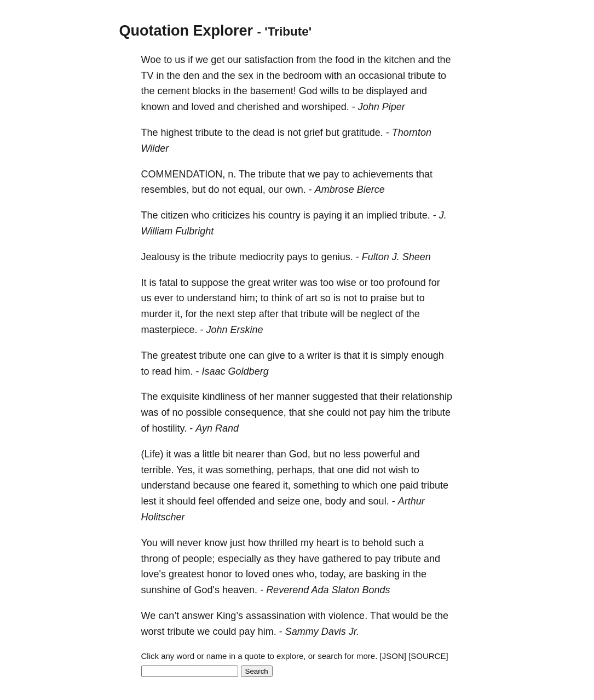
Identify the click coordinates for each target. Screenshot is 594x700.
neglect (377, 314)
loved (203, 107)
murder (157, 314)
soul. (379, 501)
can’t (169, 616)
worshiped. (325, 107)
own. (296, 190)
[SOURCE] (428, 656)
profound (406, 283)
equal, (252, 190)
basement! (273, 91)
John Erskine (235, 330)
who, (307, 574)
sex (246, 76)
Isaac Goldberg (235, 371)
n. (232, 174)
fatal (169, 283)
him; (249, 298)
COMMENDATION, (183, 174)
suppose (210, 283)
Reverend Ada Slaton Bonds (328, 590)
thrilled (283, 543)
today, (333, 574)
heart (328, 543)
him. (184, 371)
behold (377, 543)
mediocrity (262, 257)
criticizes (231, 215)
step (247, 314)
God (308, 91)
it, (179, 314)
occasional (382, 76)
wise (347, 283)
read (162, 371)
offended (237, 501)
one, (312, 501)
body (336, 501)
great (259, 283)
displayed (387, 91)
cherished (258, 107)
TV (148, 76)
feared (266, 485)
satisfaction (269, 60)
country (284, 215)
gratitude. (363, 133)
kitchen (399, 60)
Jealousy (161, 257)
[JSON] (393, 656)
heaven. (240, 590)
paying (328, 215)
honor (220, 574)
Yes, (186, 470)
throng (155, 559)
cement (174, 91)
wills (330, 91)
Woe (151, 60)
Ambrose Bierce (350, 190)
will (338, 314)
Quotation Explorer (186, 31)
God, (300, 454)
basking (383, 574)
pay (331, 174)
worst (153, 632)
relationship (427, 397)
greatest (179, 355)
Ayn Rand (217, 428)
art (312, 298)
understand (212, 298)
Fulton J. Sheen (396, 257)
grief (313, 133)
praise (384, 298)
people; (199, 559)
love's (154, 574)
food (345, 60)
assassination (276, 616)
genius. (337, 257)
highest (177, 133)
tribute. (415, 215)
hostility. (170, 428)
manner (293, 397)
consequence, (256, 412)
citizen (175, 215)
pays (297, 257)
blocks (207, 91)
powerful (382, 454)
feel (207, 501)
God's (207, 590)
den (192, 76)
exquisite (180, 397)
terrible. (158, 470)
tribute (422, 76)
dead (264, 133)
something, (250, 470)
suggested (335, 397)
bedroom (302, 76)
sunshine (161, 590)
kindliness (224, 397)
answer (198, 616)
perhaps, (296, 470)
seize (289, 501)
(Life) (152, 454)
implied (382, 215)
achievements (383, 174)
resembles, (165, 190)
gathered (342, 559)
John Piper (382, 107)
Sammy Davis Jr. (322, 632)
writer (285, 283)
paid (409, 485)
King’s (230, 616)
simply (394, 355)
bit (228, 454)
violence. (348, 616)
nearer (250, 454)
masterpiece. (169, 330)
